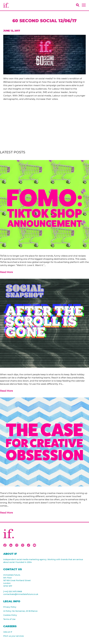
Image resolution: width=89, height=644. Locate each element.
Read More (6, 272)
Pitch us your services (14, 636)
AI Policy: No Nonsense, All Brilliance (20, 611)
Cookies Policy (10, 615)
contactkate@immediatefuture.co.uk (21, 594)
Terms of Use (9, 619)
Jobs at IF (8, 632)
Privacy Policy (10, 607)
